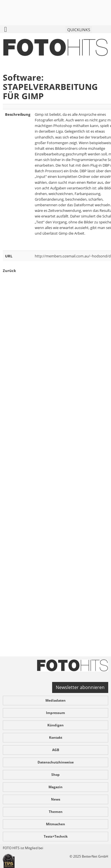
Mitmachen (55, 824)
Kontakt (56, 737)
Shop (55, 775)
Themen (56, 812)
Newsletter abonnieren (80, 687)
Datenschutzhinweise (56, 762)
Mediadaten (55, 700)
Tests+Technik (56, 836)
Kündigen (55, 725)
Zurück (9, 271)
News (56, 799)
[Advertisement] (55, 475)
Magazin (55, 787)
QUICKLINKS (79, 30)
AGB (56, 750)
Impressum (55, 713)
